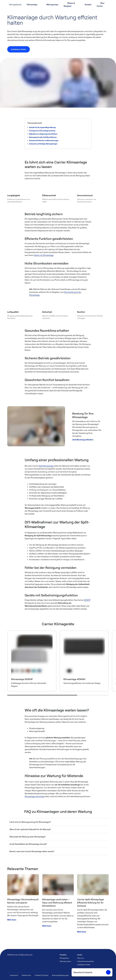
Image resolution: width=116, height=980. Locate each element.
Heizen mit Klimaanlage (44, 255)
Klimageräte (64, 958)
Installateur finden (84, 965)
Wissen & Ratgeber (69, 5)
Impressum (14, 975)
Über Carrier (101, 5)
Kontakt (88, 5)
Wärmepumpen (65, 961)
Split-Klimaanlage (46, 466)
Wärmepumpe (52, 5)
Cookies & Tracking (42, 975)
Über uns (80, 958)
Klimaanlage (32, 5)
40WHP (87, 600)
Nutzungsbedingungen (60, 975)
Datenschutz (26, 975)
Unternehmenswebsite (85, 961)
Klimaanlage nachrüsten (35, 796)
